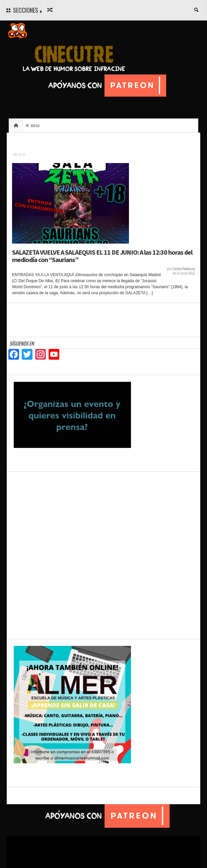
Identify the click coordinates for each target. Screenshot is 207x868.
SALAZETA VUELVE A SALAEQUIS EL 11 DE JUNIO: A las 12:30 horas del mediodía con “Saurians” (102, 256)
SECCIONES (23, 10)
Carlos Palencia (184, 269)
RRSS (32, 125)
